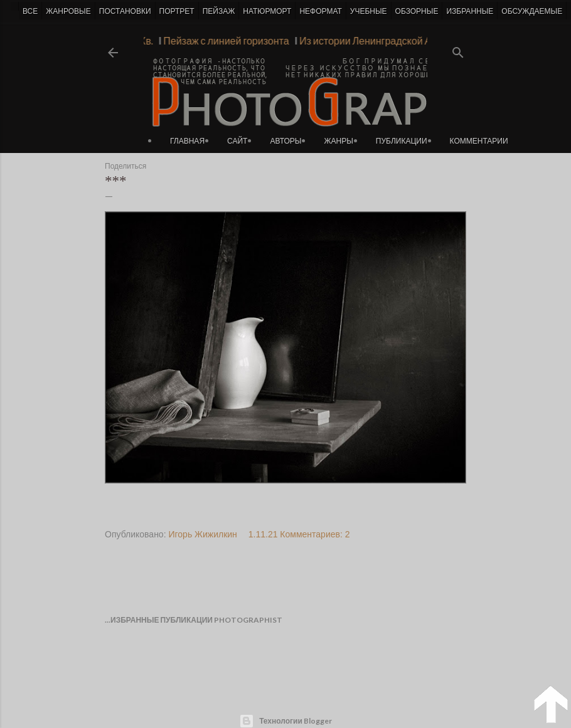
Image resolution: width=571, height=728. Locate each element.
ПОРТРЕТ (177, 11)
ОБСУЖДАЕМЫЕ (532, 11)
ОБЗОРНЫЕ (417, 11)
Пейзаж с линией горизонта (223, 40)
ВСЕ (30, 11)
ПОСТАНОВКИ (125, 11)
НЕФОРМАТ (320, 11)
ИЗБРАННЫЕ (470, 11)
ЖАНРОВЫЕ (68, 11)
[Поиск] (458, 49)
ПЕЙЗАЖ (219, 11)
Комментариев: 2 (315, 534)
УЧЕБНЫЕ (369, 11)
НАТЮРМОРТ (267, 11)
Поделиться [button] (125, 166)
